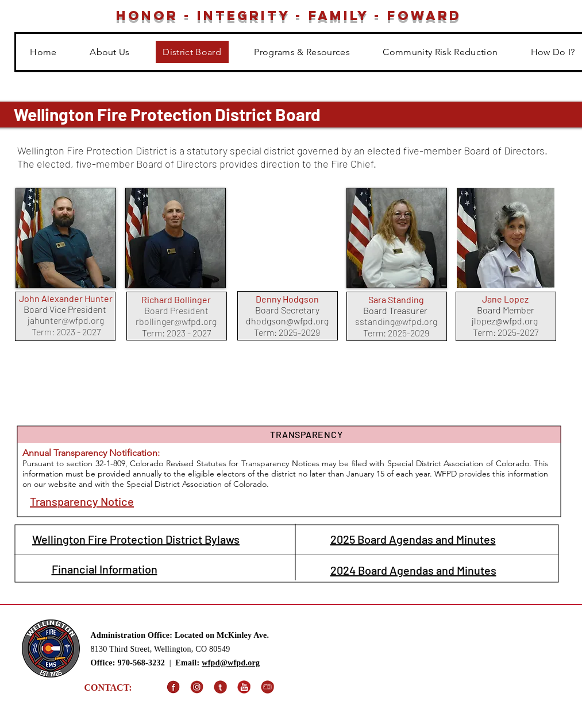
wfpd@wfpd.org (231, 663)
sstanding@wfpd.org (396, 321)
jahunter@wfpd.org (66, 320)
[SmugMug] (267, 687)
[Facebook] (173, 687)
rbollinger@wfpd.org (176, 321)
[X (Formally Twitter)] (220, 687)
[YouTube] (244, 687)
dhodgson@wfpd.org (287, 321)
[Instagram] (197, 687)
